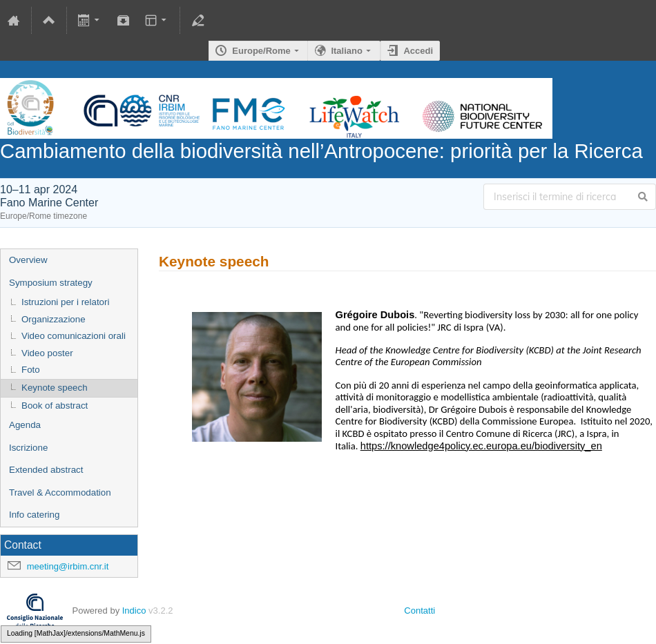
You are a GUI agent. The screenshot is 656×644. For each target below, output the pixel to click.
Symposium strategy (51, 283)
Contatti (419, 611)
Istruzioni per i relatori (65, 302)
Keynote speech (55, 388)
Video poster (47, 353)
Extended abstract (46, 470)
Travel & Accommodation (60, 492)
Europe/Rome (261, 51)
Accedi (418, 51)
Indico (134, 611)
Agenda (25, 425)
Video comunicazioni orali (74, 336)
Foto (31, 370)
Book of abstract (55, 406)
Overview (28, 260)
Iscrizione (28, 448)
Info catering (34, 515)
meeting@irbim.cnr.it (68, 566)
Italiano (347, 51)
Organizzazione (54, 319)
